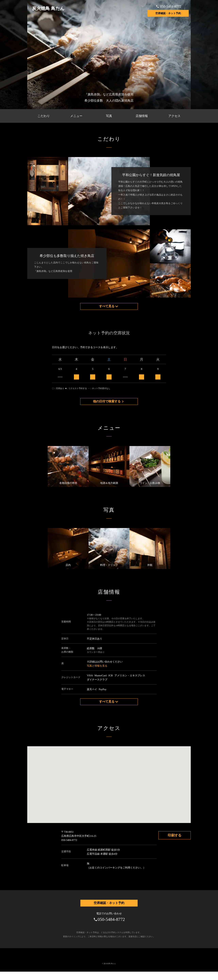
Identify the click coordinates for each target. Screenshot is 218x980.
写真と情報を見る (97, 671)
